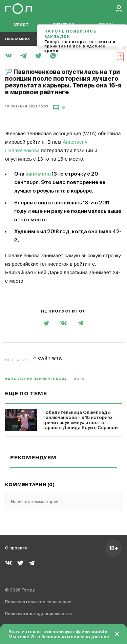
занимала (38, 174)
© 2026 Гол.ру (20, 590)
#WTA (79, 379)
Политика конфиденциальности (38, 614)
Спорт (21, 25)
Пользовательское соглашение (38, 602)
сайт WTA (50, 358)
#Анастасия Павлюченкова (36, 379)
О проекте (16, 548)
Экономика (17, 39)
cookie (99, 632)
